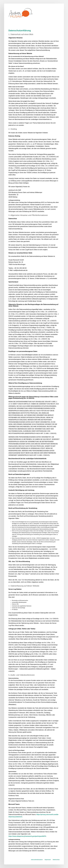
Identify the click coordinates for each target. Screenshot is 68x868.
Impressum (48, 860)
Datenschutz (56, 860)
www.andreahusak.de (37, 860)
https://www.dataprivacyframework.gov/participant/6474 (27, 836)
